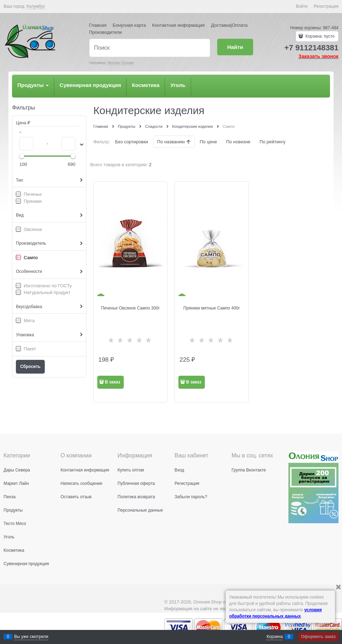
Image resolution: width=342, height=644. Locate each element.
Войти (302, 6)
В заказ (112, 382)
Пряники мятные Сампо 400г (212, 308)
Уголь (178, 85)
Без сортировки (132, 142)
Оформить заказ (318, 637)
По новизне (238, 142)
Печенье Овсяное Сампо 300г (130, 308)
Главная (98, 25)
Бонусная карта (129, 25)
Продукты (33, 85)
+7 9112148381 (311, 48)
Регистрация (326, 6)
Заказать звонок (319, 56)
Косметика (146, 85)
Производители (106, 32)
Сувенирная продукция (90, 85)
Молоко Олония (121, 63)
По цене (208, 142)
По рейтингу (273, 142)
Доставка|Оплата (229, 25)
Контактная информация (178, 25)
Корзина (275, 637)
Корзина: (319, 36)
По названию (172, 142)
